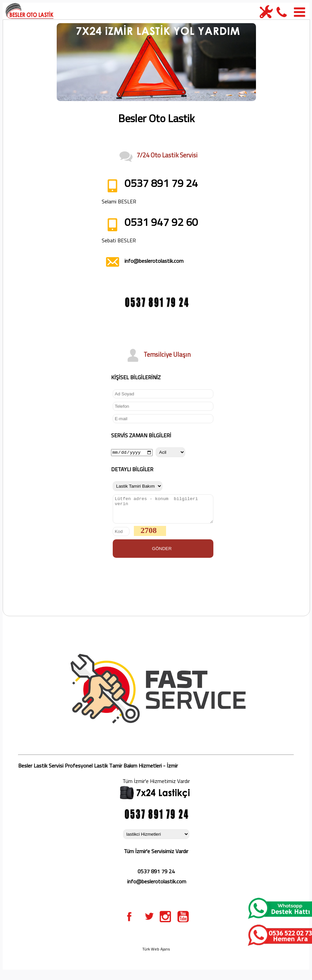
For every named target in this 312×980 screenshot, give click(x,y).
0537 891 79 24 (156, 876)
